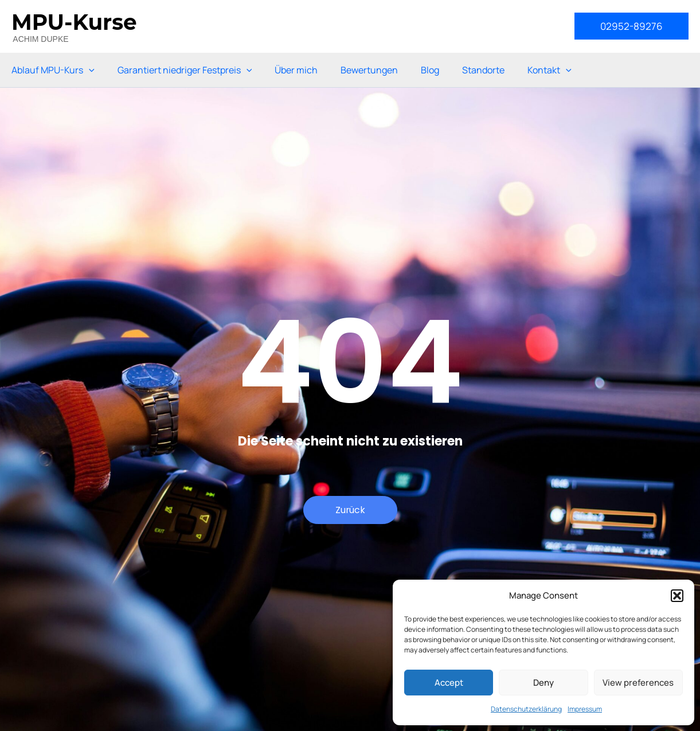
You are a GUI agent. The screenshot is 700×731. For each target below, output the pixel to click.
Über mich (296, 70)
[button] (677, 596)
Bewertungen (369, 70)
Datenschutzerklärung (526, 709)
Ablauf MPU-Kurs (53, 70)
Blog (430, 70)
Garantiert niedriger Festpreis (185, 70)
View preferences (638, 683)
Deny (543, 683)
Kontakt (550, 70)
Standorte (483, 70)
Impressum (585, 709)
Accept (449, 683)
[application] (89, 70)
